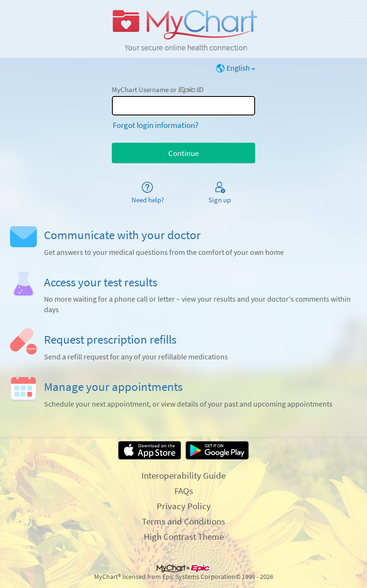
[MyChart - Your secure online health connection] (183, 29)
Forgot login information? (156, 125)
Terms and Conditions (183, 521)
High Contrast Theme (184, 536)
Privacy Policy (184, 506)
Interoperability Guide (183, 475)
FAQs (184, 491)
